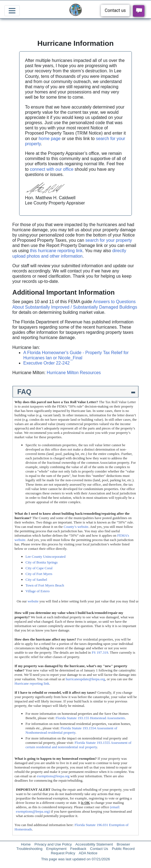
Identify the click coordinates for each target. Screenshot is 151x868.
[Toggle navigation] (12, 11)
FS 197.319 (100, 652)
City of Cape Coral (39, 568)
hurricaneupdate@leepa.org (85, 679)
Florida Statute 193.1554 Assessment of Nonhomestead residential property (71, 730)
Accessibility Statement (94, 844)
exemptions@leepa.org (53, 776)
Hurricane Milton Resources (74, 373)
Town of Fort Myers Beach (45, 585)
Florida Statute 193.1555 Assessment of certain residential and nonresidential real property (78, 745)
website (33, 601)
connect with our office (52, 169)
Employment (56, 849)
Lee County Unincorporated (45, 557)
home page (50, 139)
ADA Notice (88, 853)
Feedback (78, 849)
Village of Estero (38, 591)
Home (26, 844)
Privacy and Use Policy (53, 844)
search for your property (109, 240)
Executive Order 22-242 (46, 363)
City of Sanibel (36, 580)
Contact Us (99, 849)
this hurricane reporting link (56, 251)
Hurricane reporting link (32, 683)
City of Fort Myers (39, 574)
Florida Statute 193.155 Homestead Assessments (90, 718)
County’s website (76, 527)
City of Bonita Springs (42, 562)
